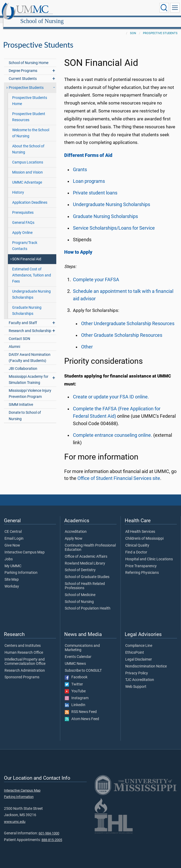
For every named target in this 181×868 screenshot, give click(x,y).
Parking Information (21, 567)
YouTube (75, 685)
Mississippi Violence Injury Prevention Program (30, 388)
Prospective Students (160, 27)
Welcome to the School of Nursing (31, 127)
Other (87, 341)
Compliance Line (139, 640)
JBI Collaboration (23, 363)
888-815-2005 (52, 834)
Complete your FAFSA (96, 274)
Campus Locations (28, 156)
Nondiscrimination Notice (146, 661)
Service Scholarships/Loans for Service (114, 222)
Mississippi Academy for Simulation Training (29, 374)
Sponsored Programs (22, 671)
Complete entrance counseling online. (113, 429)
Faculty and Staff (23, 317)
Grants (80, 164)
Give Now (12, 540)
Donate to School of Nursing (25, 410)
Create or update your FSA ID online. (111, 391)
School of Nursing (92, 9)
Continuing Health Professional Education (90, 542)
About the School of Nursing (28, 143)
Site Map (12, 574)
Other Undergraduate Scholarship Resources (128, 318)
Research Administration (25, 665)
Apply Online (22, 227)
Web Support (136, 681)
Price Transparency (141, 560)
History (18, 187)
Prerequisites (23, 207)
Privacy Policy (137, 667)
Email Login (14, 533)
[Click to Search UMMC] (164, 8)
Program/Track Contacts (25, 240)
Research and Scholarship (30, 325)
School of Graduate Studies (87, 571)
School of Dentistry (80, 564)
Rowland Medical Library (85, 558)
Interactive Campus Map (25, 547)
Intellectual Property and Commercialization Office (25, 656)
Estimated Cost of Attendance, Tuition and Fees (32, 269)
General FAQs (23, 217)
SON (133, 27)
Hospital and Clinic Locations (149, 553)
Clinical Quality (137, 540)
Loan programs (89, 175)
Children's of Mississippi (144, 533)
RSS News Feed (81, 706)
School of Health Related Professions (85, 580)
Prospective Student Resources (29, 111)
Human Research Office (24, 647)
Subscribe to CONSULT (83, 665)
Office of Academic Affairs (86, 551)
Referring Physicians (142, 567)
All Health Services (140, 526)
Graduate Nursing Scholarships (27, 305)
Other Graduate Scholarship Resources (122, 329)
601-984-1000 (49, 827)
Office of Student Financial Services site (119, 472)
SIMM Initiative (21, 399)
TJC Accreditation (140, 674)
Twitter (74, 679)
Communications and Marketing (82, 642)
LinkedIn (75, 699)
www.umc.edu (15, 816)
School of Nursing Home (29, 57)
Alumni (14, 341)
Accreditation (76, 526)
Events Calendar (78, 651)
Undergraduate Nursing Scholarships (31, 289)
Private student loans (95, 187)
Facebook (76, 671)
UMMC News (75, 658)
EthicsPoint (135, 647)
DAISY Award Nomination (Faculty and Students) (30, 352)
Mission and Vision (27, 167)
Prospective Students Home (30, 95)
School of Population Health (88, 603)
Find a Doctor (136, 547)
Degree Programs (23, 65)
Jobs (9, 553)
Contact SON (19, 333)
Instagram (77, 692)
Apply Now (74, 533)
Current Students (23, 73)
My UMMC (13, 560)
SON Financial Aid (27, 253)
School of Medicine (80, 589)
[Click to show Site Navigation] (175, 8)
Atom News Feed (82, 713)
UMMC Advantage (27, 177)
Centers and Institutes (23, 640)
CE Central (13, 526)
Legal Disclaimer (139, 654)
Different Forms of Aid (88, 149)
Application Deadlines (30, 197)
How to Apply (78, 246)
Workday (12, 581)
